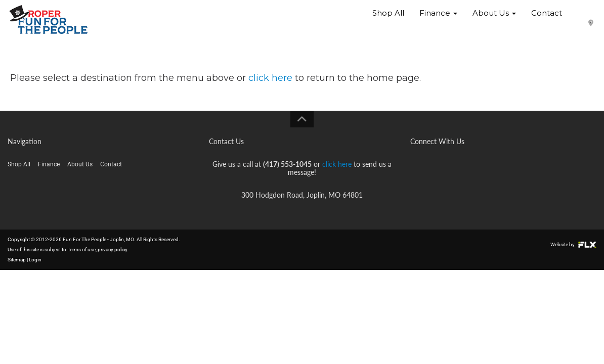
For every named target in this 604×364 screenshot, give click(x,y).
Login (35, 260)
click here (270, 78)
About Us (494, 20)
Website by (573, 244)
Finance (438, 20)
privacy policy (112, 249)
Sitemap (17, 260)
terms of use (82, 249)
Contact (547, 20)
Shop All (388, 20)
